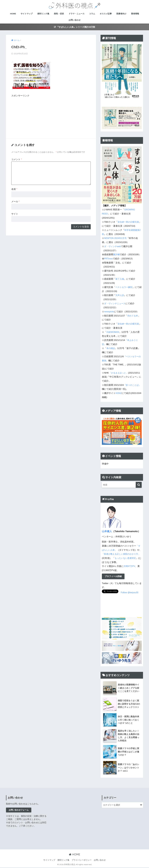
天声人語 (120, 295)
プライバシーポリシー (82, 861)
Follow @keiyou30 (130, 593)
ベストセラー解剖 (124, 287)
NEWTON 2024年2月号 (116, 238)
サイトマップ (27, 14)
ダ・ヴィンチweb (113, 247)
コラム (92, 14)
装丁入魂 (120, 279)
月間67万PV (130, 566)
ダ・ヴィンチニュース (115, 304)
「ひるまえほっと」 (119, 373)
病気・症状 (59, 14)
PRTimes (109, 259)
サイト (15, 213)
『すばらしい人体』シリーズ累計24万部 (74, 27)
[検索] (139, 485)
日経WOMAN (113, 332)
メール (15, 201)
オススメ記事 (106, 14)
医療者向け (121, 14)
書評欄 (117, 255)
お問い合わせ (75, 20)
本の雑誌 (111, 349)
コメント (17, 159)
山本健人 (107, 531)
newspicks (109, 312)
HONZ (119, 393)
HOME (13, 14)
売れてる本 (133, 316)
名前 (14, 189)
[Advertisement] (34, 116)
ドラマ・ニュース (77, 14)
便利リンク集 (43, 14)
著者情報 (135, 14)
